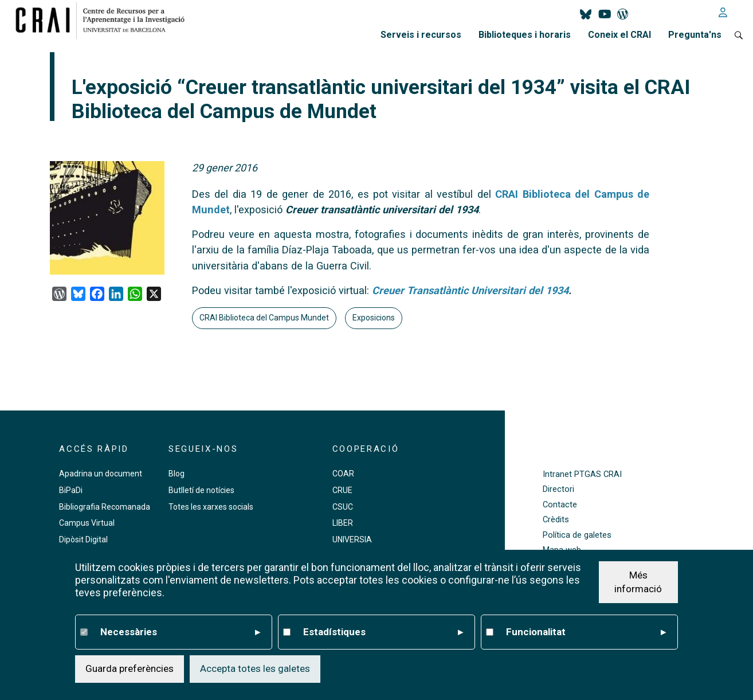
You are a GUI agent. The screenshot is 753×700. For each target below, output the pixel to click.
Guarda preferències (130, 668)
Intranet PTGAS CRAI (582, 474)
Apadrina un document (101, 474)
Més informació (638, 582)
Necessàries (180, 632)
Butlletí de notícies (201, 490)
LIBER (343, 523)
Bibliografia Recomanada (105, 507)
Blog (177, 474)
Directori (558, 489)
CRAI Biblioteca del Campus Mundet (264, 318)
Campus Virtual (87, 523)
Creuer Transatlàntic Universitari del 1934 (470, 290)
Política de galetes (577, 535)
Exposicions (374, 318)
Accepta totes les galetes (255, 668)
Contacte (560, 505)
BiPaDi (71, 490)
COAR (343, 474)
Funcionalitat (586, 632)
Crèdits (556, 520)
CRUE (342, 490)
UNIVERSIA (352, 539)
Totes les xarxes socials (211, 507)
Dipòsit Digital (83, 539)
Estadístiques (383, 632)
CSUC (343, 507)
